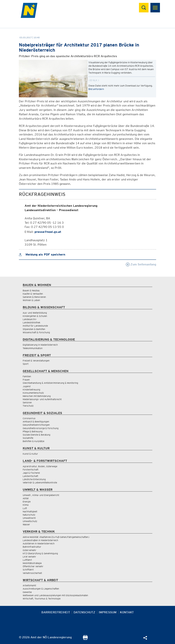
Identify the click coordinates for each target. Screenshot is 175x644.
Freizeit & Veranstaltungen (36, 361)
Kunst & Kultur (30, 454)
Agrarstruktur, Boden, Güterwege (40, 466)
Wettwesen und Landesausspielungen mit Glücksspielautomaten (55, 595)
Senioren (27, 402)
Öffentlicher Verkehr (33, 566)
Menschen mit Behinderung (37, 396)
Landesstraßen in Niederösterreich (40, 540)
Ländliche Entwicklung (34, 479)
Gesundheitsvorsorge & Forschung (41, 428)
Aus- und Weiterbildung (35, 313)
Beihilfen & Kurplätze (33, 441)
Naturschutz (29, 515)
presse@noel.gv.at (48, 232)
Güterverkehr (29, 550)
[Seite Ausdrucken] (85, 639)
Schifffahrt (28, 570)
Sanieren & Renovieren (34, 297)
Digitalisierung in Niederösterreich (40, 345)
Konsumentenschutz (33, 393)
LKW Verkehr (29, 557)
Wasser (26, 524)
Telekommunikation (33, 348)
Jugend (27, 386)
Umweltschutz (30, 521)
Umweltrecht (29, 518)
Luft (25, 508)
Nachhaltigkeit (30, 511)
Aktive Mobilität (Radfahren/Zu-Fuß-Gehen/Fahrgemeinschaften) (56, 537)
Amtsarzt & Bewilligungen (36, 422)
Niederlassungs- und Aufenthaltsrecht (42, 399)
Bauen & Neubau (31, 290)
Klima (26, 505)
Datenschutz (84, 612)
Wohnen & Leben (31, 300)
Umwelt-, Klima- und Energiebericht (41, 495)
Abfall (26, 498)
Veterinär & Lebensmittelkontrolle (40, 483)
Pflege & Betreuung (33, 431)
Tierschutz (28, 406)
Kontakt (127, 612)
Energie (27, 502)
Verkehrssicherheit (32, 573)
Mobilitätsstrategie (32, 563)
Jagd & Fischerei (31, 473)
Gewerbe (27, 592)
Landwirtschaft (30, 476)
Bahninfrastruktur (32, 547)
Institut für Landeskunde (35, 326)
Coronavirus (29, 418)
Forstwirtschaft (31, 470)
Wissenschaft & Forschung (36, 332)
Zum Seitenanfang (141, 264)
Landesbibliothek (31, 322)
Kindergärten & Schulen (35, 316)
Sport (26, 364)
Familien (27, 376)
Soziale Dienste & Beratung (37, 435)
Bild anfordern (96, 89)
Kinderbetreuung (31, 390)
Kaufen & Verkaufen (33, 294)
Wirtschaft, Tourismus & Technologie (42, 599)
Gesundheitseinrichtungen (36, 425)
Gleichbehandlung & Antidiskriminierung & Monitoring (50, 383)
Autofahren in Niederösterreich (39, 543)
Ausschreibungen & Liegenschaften (41, 589)
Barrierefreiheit (56, 612)
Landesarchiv (30, 319)
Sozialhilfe (28, 438)
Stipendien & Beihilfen (34, 329)
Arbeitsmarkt (29, 585)
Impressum (108, 612)
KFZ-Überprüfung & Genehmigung (40, 553)
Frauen (26, 380)
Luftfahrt (27, 560)
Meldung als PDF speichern (42, 254)
